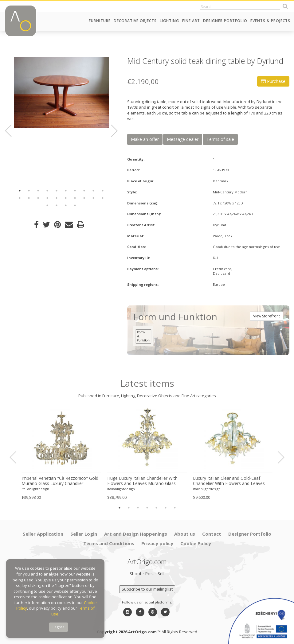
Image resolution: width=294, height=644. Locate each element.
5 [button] (57, 191)
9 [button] (93, 191)
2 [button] (29, 191)
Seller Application (43, 534)
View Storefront (267, 316)
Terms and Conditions (109, 543)
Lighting (169, 21)
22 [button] (57, 205)
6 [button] (66, 191)
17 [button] (75, 198)
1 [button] (20, 191)
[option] (61, 92)
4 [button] (47, 191)
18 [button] (84, 198)
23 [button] (66, 205)
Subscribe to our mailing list (147, 589)
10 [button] (103, 191)
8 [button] (84, 191)
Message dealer (183, 139)
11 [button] (20, 198)
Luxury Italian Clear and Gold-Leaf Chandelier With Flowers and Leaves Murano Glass (229, 481)
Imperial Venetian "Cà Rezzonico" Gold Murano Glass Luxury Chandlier (60, 481)
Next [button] (111, 131)
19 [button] (93, 198)
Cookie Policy (196, 543)
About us (185, 534)
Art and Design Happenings (136, 534)
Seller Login (84, 534)
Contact (212, 534)
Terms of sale (220, 139)
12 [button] (29, 198)
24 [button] (75, 205)
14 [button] (47, 198)
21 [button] (47, 205)
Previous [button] (12, 131)
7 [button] (75, 191)
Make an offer (145, 139)
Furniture (100, 21)
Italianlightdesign (35, 489)
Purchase (273, 81)
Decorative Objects (135, 21)
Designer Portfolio (225, 21)
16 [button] (66, 198)
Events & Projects (270, 21)
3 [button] (38, 191)
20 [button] (103, 198)
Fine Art (191, 21)
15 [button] (57, 198)
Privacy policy (157, 543)
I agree (59, 627)
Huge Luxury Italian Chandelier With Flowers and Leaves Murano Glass (142, 481)
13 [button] (38, 198)
